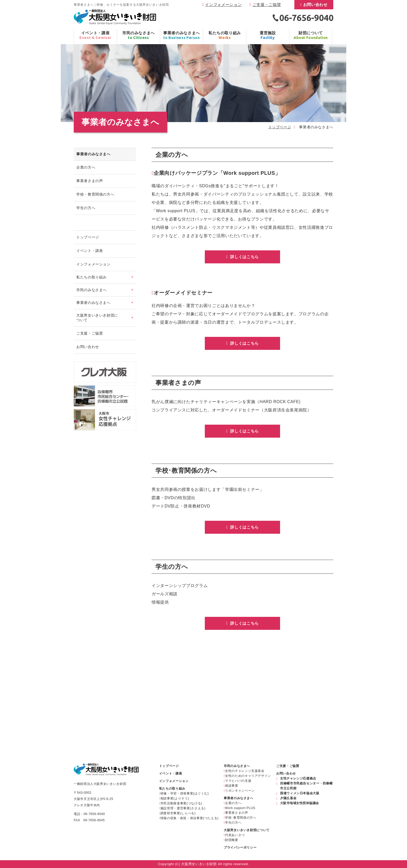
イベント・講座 (90, 251)
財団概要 (232, 840)
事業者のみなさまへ (239, 798)
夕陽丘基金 (288, 798)
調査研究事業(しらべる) (178, 813)
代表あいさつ (235, 835)
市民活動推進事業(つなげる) (181, 803)
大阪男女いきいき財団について (247, 830)
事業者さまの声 (90, 181)
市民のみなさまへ (237, 766)
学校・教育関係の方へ (95, 194)
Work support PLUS (240, 808)
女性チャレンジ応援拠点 (298, 778)
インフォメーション (223, 5)
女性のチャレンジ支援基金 (245, 771)
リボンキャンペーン (240, 791)
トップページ (280, 127)
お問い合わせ (315, 5)
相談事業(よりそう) (175, 798)
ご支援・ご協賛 (267, 5)
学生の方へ (86, 208)
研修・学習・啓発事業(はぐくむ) (185, 793)
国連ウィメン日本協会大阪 (300, 793)
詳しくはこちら (244, 257)
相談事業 (232, 786)
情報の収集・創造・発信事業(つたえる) (189, 818)
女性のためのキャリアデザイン (248, 776)
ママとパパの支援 (238, 781)
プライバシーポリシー (240, 847)
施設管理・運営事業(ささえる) (183, 808)
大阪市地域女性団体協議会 (300, 803)
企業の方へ (86, 167)
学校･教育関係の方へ (241, 818)
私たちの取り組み (172, 789)
